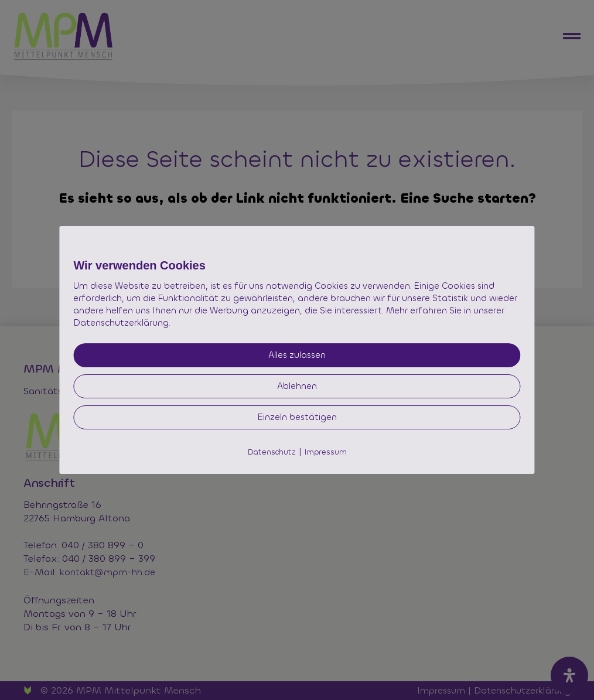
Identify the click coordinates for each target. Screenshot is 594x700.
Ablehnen (297, 386)
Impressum (326, 452)
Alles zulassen (297, 355)
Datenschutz (272, 452)
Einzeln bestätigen (297, 417)
